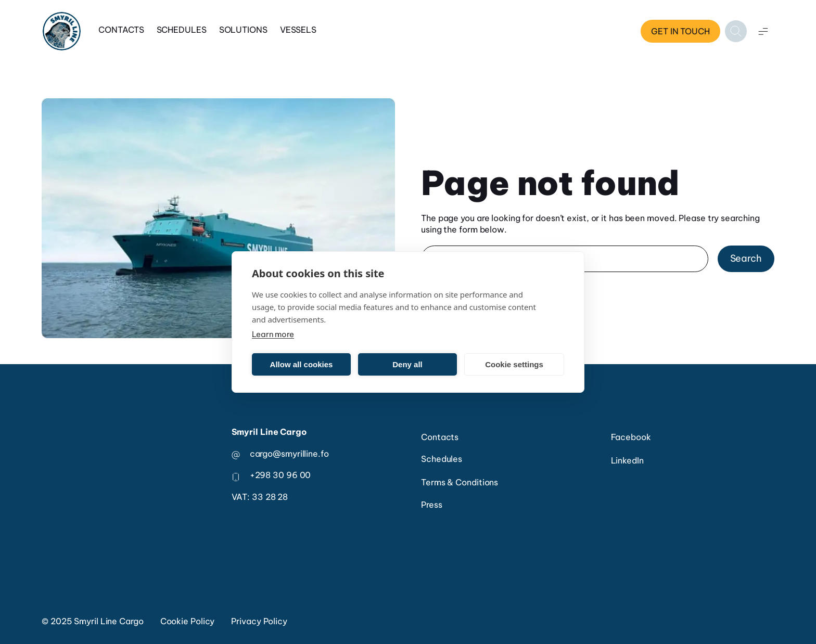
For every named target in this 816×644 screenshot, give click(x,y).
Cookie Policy (188, 621)
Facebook (631, 437)
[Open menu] (763, 31)
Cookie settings (514, 364)
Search (746, 258)
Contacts (121, 30)
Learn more (273, 334)
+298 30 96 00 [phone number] (280, 475)
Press (432, 505)
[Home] (62, 31)
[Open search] (736, 31)
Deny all (407, 364)
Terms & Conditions (460, 482)
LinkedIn (627, 460)
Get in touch (680, 31)
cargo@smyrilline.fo (289, 454)
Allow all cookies (302, 364)
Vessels (298, 30)
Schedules (182, 30)
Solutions (243, 30)
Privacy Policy (259, 621)
